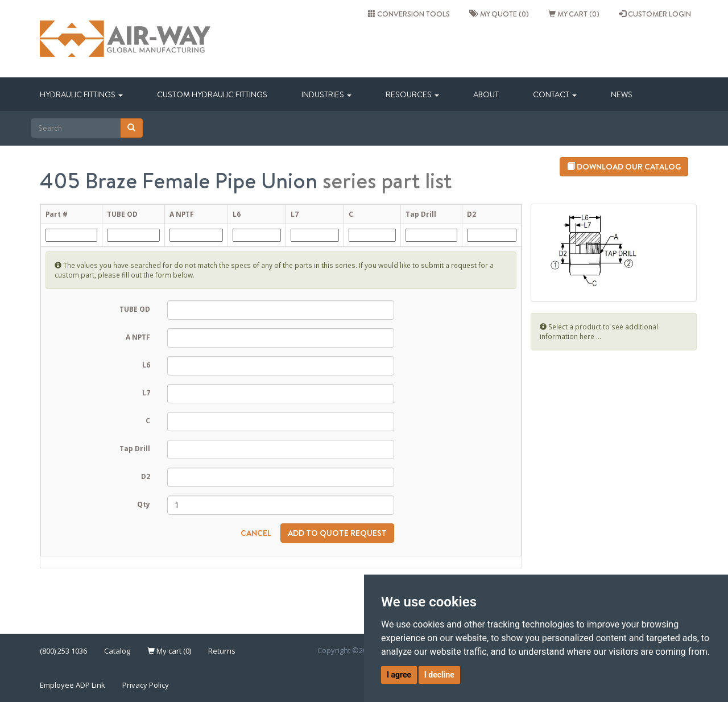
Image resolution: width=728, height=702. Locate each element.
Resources (412, 94)
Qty (144, 504)
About (486, 94)
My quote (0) (499, 14)
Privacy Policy (146, 685)
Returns (222, 651)
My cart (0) (574, 14)
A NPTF (138, 337)
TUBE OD (135, 309)
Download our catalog (624, 167)
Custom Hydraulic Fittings (212, 94)
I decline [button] (439, 675)
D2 (146, 476)
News (622, 94)
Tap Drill (135, 448)
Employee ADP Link (73, 685)
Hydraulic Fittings (81, 94)
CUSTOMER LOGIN (655, 14)
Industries (326, 94)
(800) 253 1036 (63, 651)
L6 (146, 365)
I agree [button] (399, 675)
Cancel (256, 533)
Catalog (117, 651)
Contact (555, 94)
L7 (146, 393)
